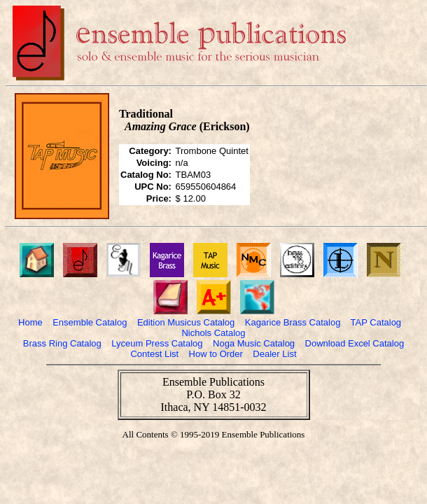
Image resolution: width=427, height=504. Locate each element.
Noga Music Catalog (254, 343)
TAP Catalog (376, 322)
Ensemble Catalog (90, 322)
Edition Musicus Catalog (186, 322)
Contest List (154, 354)
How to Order (216, 354)
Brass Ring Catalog (62, 343)
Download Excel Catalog (355, 343)
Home (30, 322)
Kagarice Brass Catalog (293, 322)
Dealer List (274, 354)
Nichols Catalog (213, 333)
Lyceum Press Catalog (157, 343)
